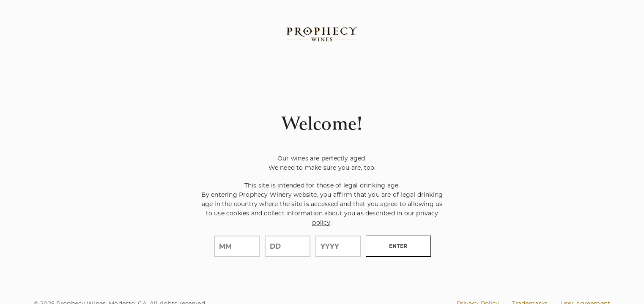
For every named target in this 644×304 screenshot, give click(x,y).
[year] (338, 246)
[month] (237, 246)
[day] (288, 246)
